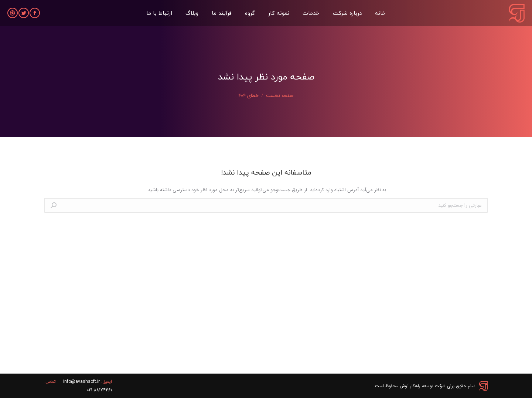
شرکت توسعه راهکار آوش (423, 386)
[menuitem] (380, 13)
